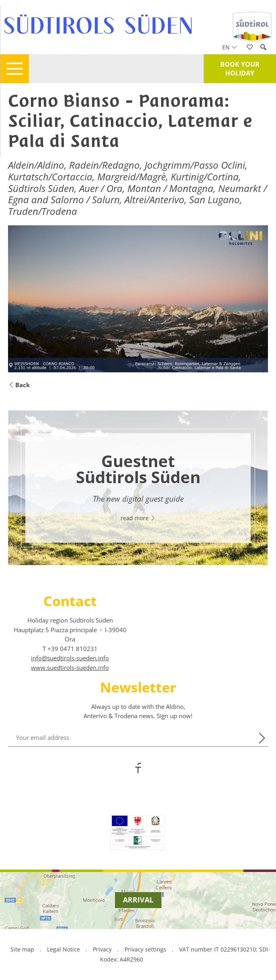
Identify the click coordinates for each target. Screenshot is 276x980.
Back (19, 385)
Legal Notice (63, 949)
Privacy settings (146, 949)
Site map (22, 949)
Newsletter (138, 687)
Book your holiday (240, 69)
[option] (138, 488)
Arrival (138, 900)
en (230, 47)
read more (138, 518)
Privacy (102, 949)
